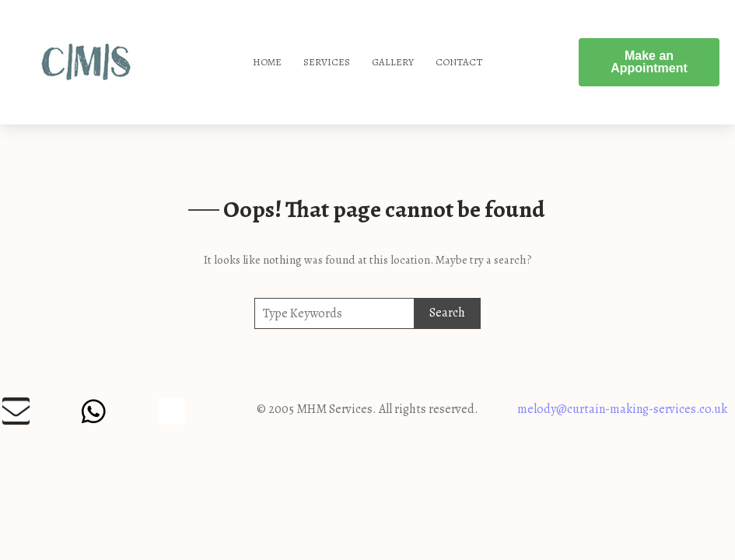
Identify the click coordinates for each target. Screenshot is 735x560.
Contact (459, 62)
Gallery (393, 62)
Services (327, 62)
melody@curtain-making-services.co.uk (622, 409)
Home (267, 62)
